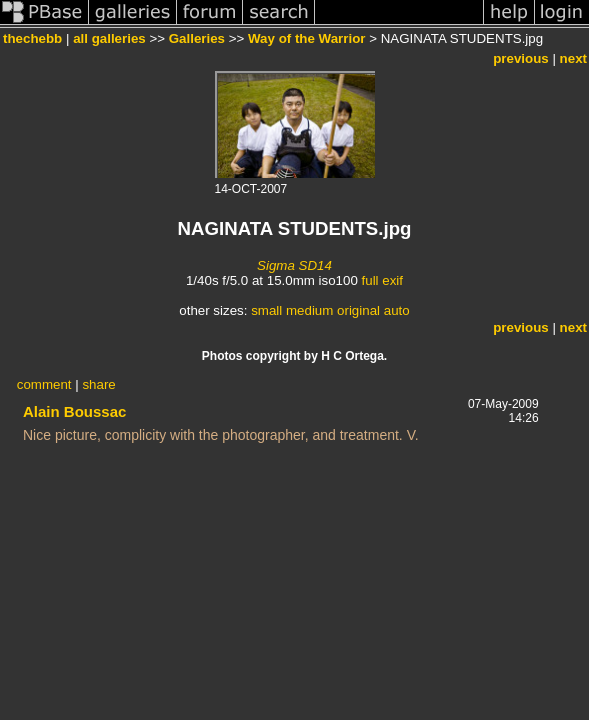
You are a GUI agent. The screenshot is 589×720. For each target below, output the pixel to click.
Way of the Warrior (307, 38)
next (573, 58)
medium (309, 310)
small (266, 310)
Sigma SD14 (294, 265)
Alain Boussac (74, 411)
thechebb (32, 38)
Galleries (197, 38)
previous (521, 58)
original (358, 310)
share (98, 384)
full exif (382, 280)
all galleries (109, 38)
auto (397, 310)
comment (44, 384)
